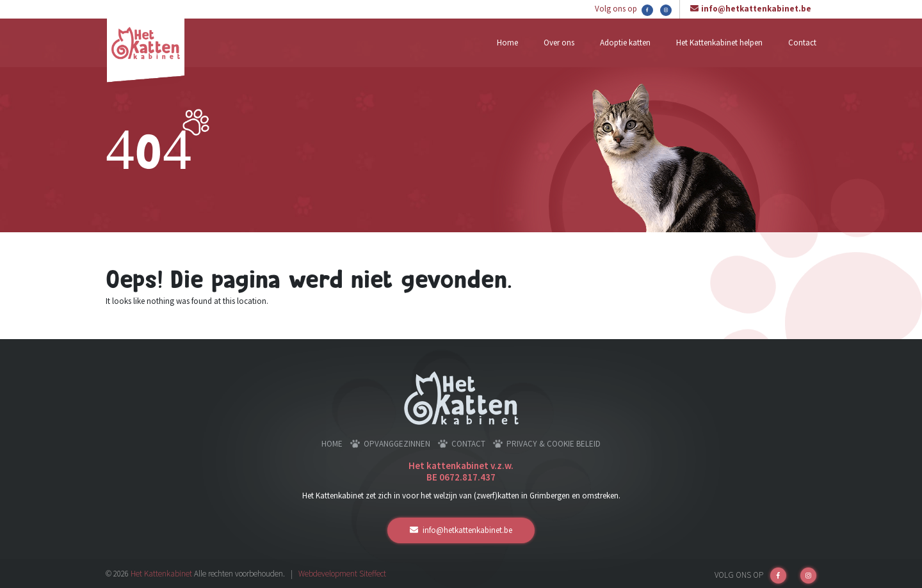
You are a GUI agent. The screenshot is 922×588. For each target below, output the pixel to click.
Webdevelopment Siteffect (342, 574)
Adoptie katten (625, 43)
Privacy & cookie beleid (554, 444)
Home (507, 43)
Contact (802, 43)
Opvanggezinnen (397, 444)
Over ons (559, 43)
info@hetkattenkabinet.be (756, 9)
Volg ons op (624, 10)
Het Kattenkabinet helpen (719, 43)
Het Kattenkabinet (161, 574)
